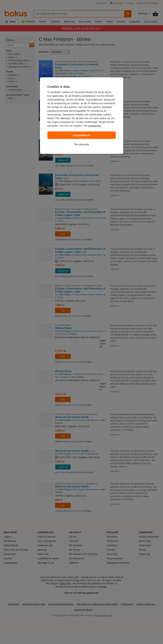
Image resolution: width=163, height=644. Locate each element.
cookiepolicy (95, 126)
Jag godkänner (82, 135)
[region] (82, 116)
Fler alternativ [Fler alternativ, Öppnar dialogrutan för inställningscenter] (81, 144)
